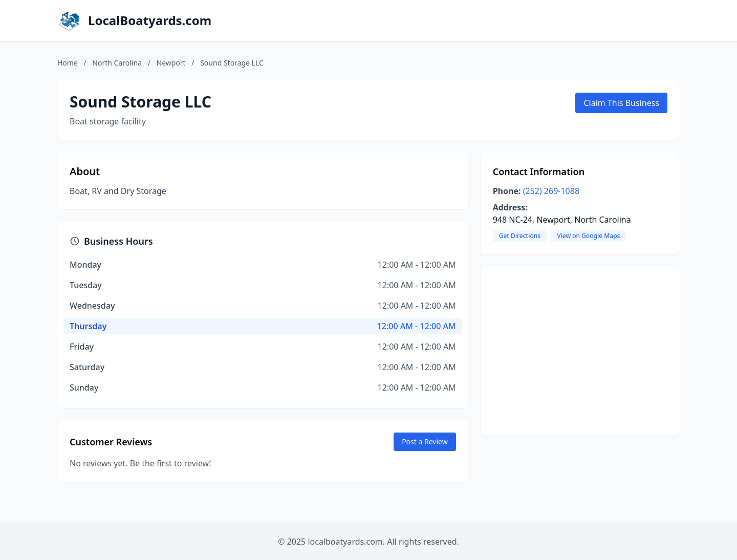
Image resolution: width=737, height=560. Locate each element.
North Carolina (117, 63)
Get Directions (520, 236)
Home (68, 63)
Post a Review (425, 441)
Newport (171, 63)
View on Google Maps (588, 236)
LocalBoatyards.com (150, 20)
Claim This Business (621, 103)
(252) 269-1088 (551, 191)
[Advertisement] (580, 351)
